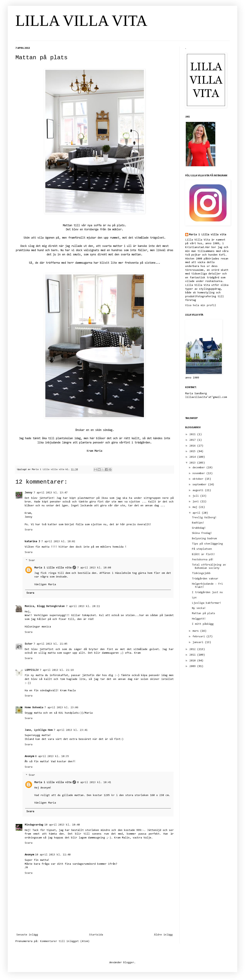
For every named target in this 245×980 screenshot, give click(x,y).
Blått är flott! (204, 555)
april (197, 513)
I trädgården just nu (207, 593)
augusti (199, 490)
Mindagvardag (34, 825)
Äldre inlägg (163, 935)
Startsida (96, 935)
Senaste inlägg (27, 935)
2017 (193, 440)
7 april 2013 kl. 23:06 (61, 708)
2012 (193, 649)
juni (196, 502)
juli (196, 496)
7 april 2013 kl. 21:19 (57, 670)
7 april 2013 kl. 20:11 (83, 606)
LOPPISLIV (32, 670)
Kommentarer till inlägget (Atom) (65, 941)
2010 (193, 661)
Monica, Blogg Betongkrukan (45, 606)
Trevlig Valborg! (204, 518)
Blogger (129, 963)
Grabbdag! (199, 528)
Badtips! (198, 523)
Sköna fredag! (202, 533)
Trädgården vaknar (205, 579)
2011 (193, 655)
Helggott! (199, 619)
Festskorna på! (203, 560)
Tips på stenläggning (207, 544)
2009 (193, 666)
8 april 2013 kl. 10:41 (94, 782)
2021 (193, 435)
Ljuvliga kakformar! (207, 603)
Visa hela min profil (201, 306)
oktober (199, 479)
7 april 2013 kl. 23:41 (71, 730)
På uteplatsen (202, 549)
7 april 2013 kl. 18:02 (58, 542)
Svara (29, 530)
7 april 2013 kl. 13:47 (51, 493)
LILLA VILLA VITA (81, 21)
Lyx (194, 598)
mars (196, 631)
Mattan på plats (204, 614)
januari (199, 642)
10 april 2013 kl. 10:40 (62, 825)
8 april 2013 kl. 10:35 (52, 756)
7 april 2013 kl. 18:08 (94, 568)
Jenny (29, 493)
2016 (193, 446)
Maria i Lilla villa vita (53, 568)
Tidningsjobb (201, 573)
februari (199, 637)
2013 (193, 463)
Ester (29, 644)
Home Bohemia (34, 708)
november (199, 474)
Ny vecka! (199, 608)
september (200, 485)
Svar (32, 561)
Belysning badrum (204, 539)
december (199, 468)
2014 (193, 457)
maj (196, 507)
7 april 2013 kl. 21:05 (51, 644)
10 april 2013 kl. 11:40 (53, 855)
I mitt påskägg (203, 624)
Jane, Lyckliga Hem (39, 730)
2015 (193, 452)
